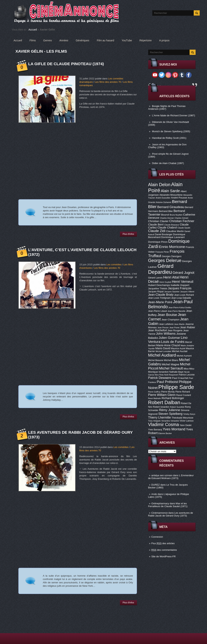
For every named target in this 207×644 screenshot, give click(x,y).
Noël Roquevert (171, 375)
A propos (164, 40)
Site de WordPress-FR (164, 556)
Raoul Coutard (184, 395)
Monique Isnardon (158, 372)
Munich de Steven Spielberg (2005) (171, 131)
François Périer (162, 252)
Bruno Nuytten (176, 215)
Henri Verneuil (182, 282)
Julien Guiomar (169, 338)
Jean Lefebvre (166, 324)
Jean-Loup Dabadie (181, 298)
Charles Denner (167, 218)
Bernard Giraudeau (171, 207)
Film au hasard (106, 40)
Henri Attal (171, 277)
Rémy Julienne (170, 410)
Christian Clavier (158, 221)
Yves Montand (174, 429)
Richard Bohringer (173, 398)
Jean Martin (179, 324)
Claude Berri (156, 225)
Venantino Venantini (170, 421)
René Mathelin (155, 398)
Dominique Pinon (158, 242)
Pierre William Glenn (162, 395)
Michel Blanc (171, 360)
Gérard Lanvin (155, 278)
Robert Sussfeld (177, 407)
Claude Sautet (184, 228)
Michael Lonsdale (163, 351)
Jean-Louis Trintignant (159, 298)
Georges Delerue (165, 260)
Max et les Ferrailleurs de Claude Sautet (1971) (168, 505)
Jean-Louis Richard (184, 295)
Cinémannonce (160, 513)
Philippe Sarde (176, 387)
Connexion (157, 537)
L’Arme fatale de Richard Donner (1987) (173, 115)
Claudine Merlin (175, 231)
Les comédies (114, 265)
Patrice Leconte (187, 375)
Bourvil (165, 215)
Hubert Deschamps (159, 285)
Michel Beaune (156, 360)
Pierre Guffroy (154, 392)
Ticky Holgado (154, 421)
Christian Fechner (182, 221)
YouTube (127, 40)
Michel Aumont (184, 356)
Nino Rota (159, 375)
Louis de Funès (173, 342)
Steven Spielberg (170, 414)
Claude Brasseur (172, 225)
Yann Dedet (186, 425)
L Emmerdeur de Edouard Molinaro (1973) (171, 477)
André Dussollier (163, 198)
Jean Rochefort (158, 330)
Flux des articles (163, 543)
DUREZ (156, 485)
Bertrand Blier (166, 211)
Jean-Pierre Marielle (176, 311)
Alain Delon (159, 185)
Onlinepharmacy (160, 503)
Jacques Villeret (187, 292)
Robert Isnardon (161, 407)
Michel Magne (171, 364)
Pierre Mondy (168, 392)
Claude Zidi (157, 231)
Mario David (163, 348)
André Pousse (179, 198)
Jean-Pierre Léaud (158, 311)
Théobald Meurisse (182, 418)
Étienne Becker (165, 433)
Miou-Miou (189, 369)
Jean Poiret (174, 328)
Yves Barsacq (155, 430)
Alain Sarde (170, 191)
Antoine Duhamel (164, 202)
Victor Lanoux (187, 421)
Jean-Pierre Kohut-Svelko (180, 307)
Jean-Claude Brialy (161, 295)
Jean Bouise (167, 315)
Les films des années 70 (108, 82)
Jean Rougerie (175, 331)
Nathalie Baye (176, 372)
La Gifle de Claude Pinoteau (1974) (66, 64)
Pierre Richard (183, 392)
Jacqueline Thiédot (158, 289)
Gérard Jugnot (183, 273)
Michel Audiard (162, 355)
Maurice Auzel (178, 348)
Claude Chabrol (167, 228)
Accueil (33, 30)
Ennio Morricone (172, 247)
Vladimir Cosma (164, 425)
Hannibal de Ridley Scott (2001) (169, 138)
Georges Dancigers (172, 256)
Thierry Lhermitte (160, 417)
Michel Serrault (171, 368)
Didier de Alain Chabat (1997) (168, 163)
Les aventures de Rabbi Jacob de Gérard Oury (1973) (171, 514)
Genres (48, 40)
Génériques (82, 40)
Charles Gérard (181, 218)
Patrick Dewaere (160, 378)
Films (33, 40)
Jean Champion (170, 320)
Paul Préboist (167, 382)
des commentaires (164, 550)
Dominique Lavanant (173, 237)
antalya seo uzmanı (162, 475)
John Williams (166, 334)
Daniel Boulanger (164, 234)
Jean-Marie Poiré (160, 302)
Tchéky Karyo (189, 414)
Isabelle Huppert (180, 285)
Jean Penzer (163, 328)
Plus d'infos (128, 234)
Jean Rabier (188, 327)
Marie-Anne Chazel (168, 345)
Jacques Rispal (156, 292)
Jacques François (180, 288)
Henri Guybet (165, 282)
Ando (154, 494)
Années (64, 40)
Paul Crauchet (180, 378)
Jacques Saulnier (172, 292)
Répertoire (145, 40)
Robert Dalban (164, 402)
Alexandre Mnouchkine (171, 195)
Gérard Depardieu (161, 269)
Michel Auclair (180, 351)
